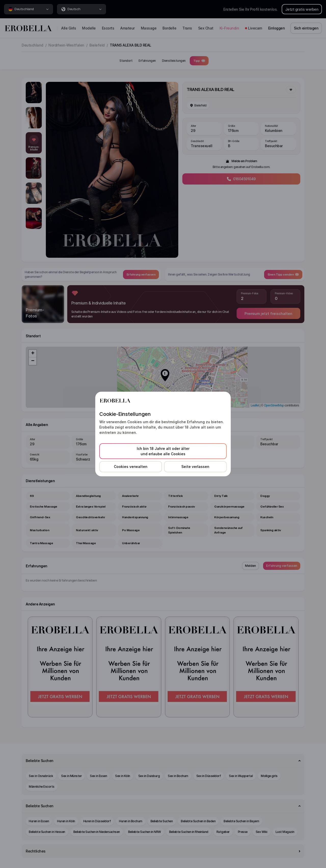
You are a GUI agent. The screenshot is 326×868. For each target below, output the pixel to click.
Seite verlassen (195, 467)
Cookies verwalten (131, 467)
